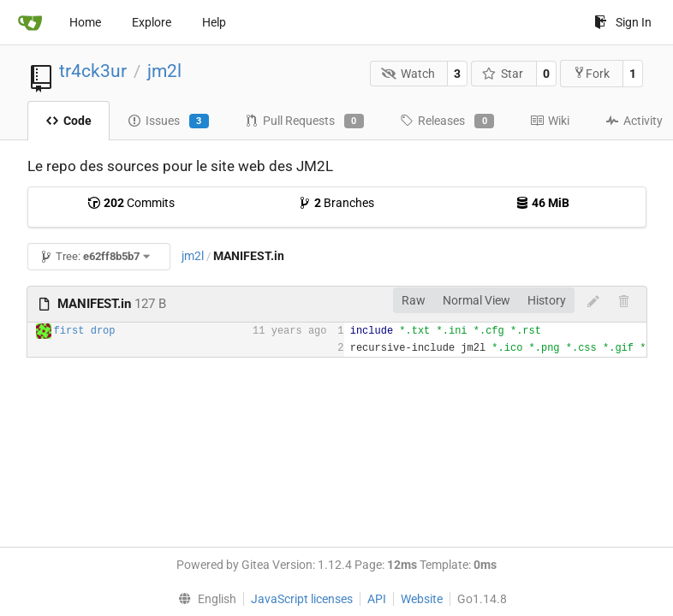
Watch (408, 74)
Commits (131, 203)
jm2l (164, 71)
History (547, 300)
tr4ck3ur (93, 71)
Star (503, 74)
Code (68, 121)
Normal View (476, 300)
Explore (152, 22)
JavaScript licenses (302, 599)
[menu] (203, 599)
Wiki (550, 121)
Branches (336, 203)
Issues (168, 121)
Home (85, 22)
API (377, 599)
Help (214, 22)
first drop (85, 331)
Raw (414, 300)
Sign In (623, 22)
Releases (447, 121)
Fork (591, 73)
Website (422, 599)
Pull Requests (304, 121)
